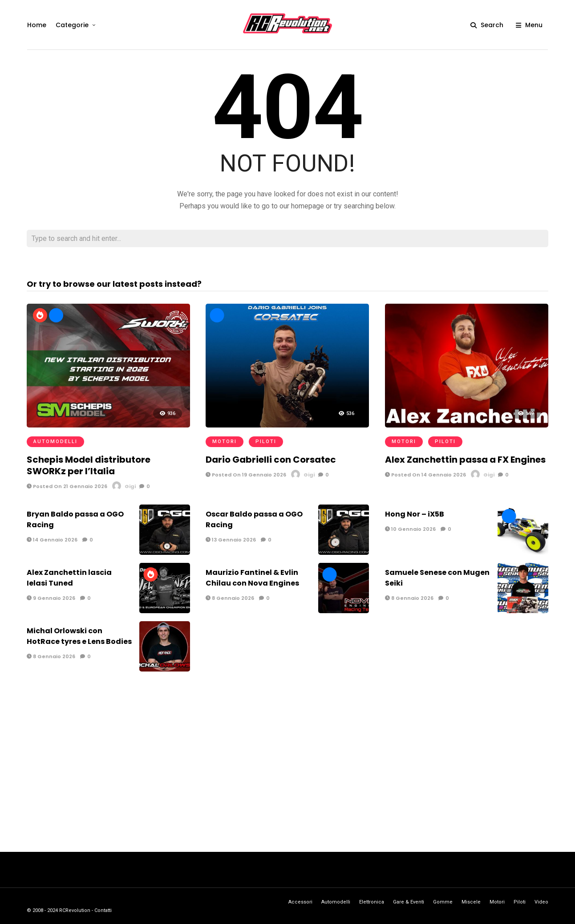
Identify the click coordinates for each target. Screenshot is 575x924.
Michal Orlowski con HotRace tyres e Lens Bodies (79, 636)
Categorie (72, 25)
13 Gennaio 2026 (231, 540)
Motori (225, 442)
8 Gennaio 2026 (230, 598)
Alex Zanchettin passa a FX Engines (465, 460)
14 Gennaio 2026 (52, 540)
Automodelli (55, 442)
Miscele (471, 902)
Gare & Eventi (409, 902)
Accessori (300, 902)
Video (541, 902)
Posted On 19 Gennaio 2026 (246, 475)
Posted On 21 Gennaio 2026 (67, 486)
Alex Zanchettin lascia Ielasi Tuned (69, 578)
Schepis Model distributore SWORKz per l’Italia (89, 465)
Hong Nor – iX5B (415, 514)
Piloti (266, 442)
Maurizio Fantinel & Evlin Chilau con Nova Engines (252, 578)
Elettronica (372, 902)
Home (36, 25)
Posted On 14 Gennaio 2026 (425, 475)
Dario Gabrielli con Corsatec (271, 460)
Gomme (443, 902)
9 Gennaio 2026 (51, 598)
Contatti (103, 910)
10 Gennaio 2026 (410, 529)
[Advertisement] (287, 760)
